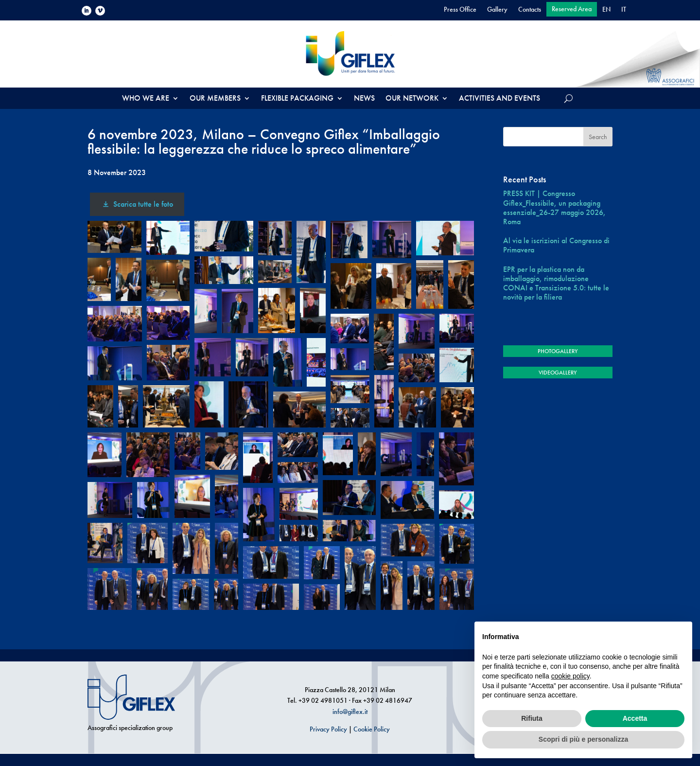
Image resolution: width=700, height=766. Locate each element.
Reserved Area (572, 9)
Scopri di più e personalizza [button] (583, 739)
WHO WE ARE (146, 99)
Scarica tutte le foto (137, 204)
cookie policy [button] (570, 676)
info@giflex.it (350, 712)
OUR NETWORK (412, 99)
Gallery (497, 10)
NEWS (364, 99)
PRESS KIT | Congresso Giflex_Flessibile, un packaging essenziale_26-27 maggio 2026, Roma (554, 207)
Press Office (460, 10)
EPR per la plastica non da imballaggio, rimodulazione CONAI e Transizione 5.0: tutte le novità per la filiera (556, 283)
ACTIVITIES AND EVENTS (499, 99)
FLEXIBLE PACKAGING (297, 99)
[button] (114, 237)
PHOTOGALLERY (558, 351)
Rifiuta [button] (532, 718)
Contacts (530, 10)
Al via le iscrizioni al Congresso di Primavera (556, 245)
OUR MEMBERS (215, 99)
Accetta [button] (635, 718)
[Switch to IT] (624, 11)
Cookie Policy (372, 729)
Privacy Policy (328, 729)
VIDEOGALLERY (558, 373)
